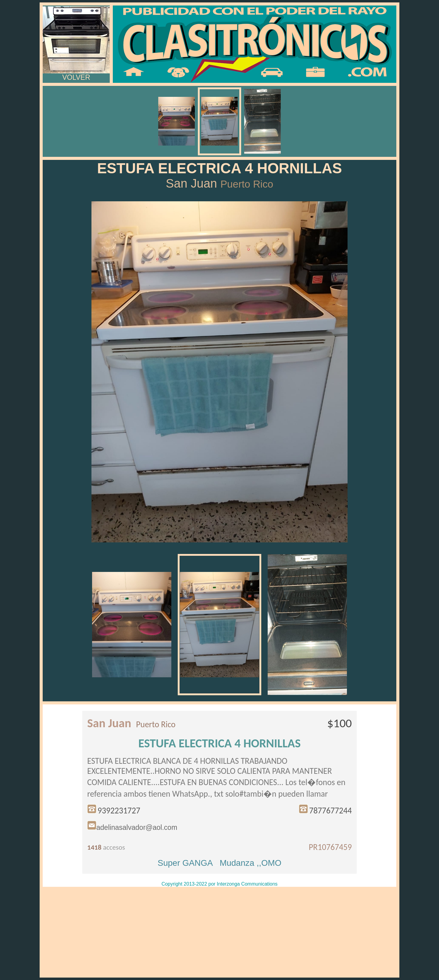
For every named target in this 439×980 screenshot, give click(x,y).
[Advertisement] (220, 932)
